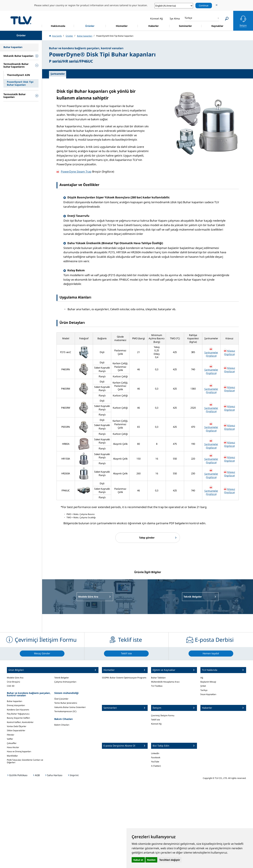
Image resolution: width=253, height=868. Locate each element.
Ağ (202, 678)
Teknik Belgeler (62, 678)
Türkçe (188, 18)
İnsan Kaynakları (208, 694)
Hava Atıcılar (13, 747)
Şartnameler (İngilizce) (211, 354)
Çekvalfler (12, 743)
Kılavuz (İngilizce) (230, 352)
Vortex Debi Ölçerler (17, 726)
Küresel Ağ (156, 724)
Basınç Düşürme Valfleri (18, 718)
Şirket (203, 686)
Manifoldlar (12, 756)
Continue (204, 6)
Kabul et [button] (138, 860)
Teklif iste (156, 720)
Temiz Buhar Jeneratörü (66, 703)
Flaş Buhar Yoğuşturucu (18, 714)
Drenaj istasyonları (16, 705)
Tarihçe (204, 690)
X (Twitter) (156, 766)
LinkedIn (155, 753)
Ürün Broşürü (13, 682)
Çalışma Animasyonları (65, 682)
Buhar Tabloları (158, 678)
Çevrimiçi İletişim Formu (163, 715)
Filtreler (11, 735)
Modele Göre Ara (15, 678)
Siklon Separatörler (16, 730)
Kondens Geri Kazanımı (18, 710)
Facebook (156, 757)
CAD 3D (11, 686)
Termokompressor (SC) (65, 711)
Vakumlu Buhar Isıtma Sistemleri (70, 707)
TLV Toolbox (157, 686)
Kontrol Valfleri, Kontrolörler (20, 722)
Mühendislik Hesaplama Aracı (165, 682)
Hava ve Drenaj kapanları (19, 751)
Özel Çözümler (61, 699)
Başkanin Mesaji (208, 682)
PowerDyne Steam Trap (76, 172)
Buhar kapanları (15, 701)
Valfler (10, 739)
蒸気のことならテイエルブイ (21, 20)
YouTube (155, 762)
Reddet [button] (151, 860)
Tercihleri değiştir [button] (170, 860)
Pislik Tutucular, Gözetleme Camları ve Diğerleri (25, 761)
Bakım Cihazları (62, 725)
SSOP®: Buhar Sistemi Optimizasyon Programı (124, 678)
